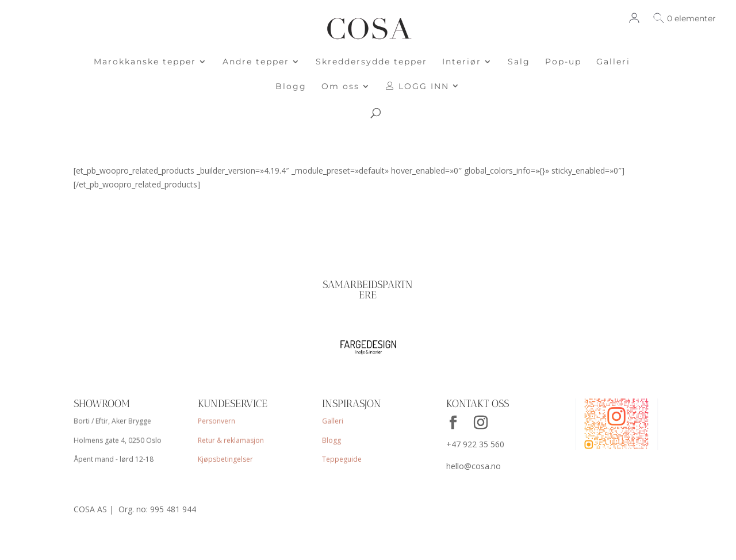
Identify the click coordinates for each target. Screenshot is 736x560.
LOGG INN (417, 87)
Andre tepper (256, 62)
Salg (519, 62)
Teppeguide (342, 459)
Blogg (291, 87)
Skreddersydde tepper (371, 62)
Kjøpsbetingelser (225, 459)
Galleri (613, 62)
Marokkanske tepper (145, 62)
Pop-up (563, 62)
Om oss (340, 87)
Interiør (462, 62)
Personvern (217, 422)
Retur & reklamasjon (231, 440)
